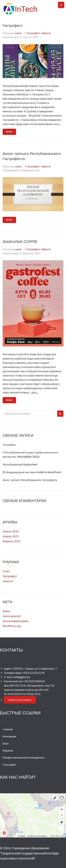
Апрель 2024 (11, 531)
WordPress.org (12, 626)
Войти (6, 611)
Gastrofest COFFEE (20, 242)
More (9, 132)
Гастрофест (13, 26)
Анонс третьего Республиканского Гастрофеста (30, 480)
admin (18, 33)
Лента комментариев (15, 621)
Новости (46, 33)
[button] (20, 700)
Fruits (6, 571)
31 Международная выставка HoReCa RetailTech (32, 472)
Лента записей (11, 616)
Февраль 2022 (11, 541)
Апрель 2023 (11, 536)
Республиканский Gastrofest (20, 465)
